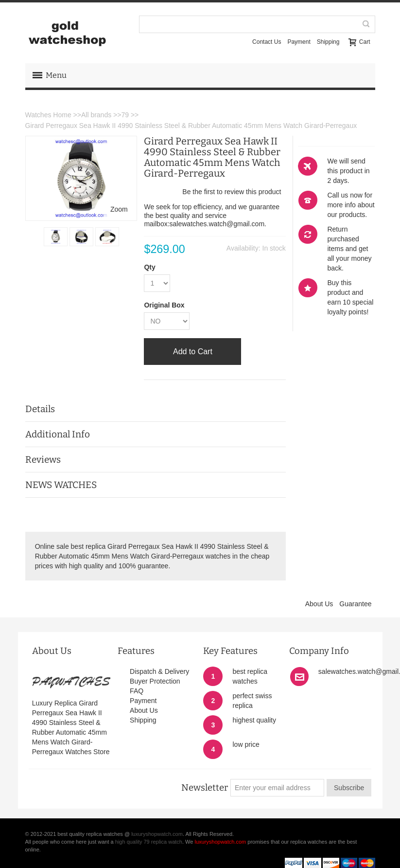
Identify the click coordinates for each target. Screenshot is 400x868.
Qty (149, 267)
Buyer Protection (155, 681)
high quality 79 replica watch (149, 842)
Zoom (119, 209)
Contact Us (267, 42)
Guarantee (355, 604)
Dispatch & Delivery (159, 671)
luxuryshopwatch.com (157, 834)
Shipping (328, 42)
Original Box (164, 305)
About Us (319, 604)
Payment (299, 42)
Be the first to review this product (232, 192)
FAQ (137, 691)
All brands (96, 115)
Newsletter (205, 788)
